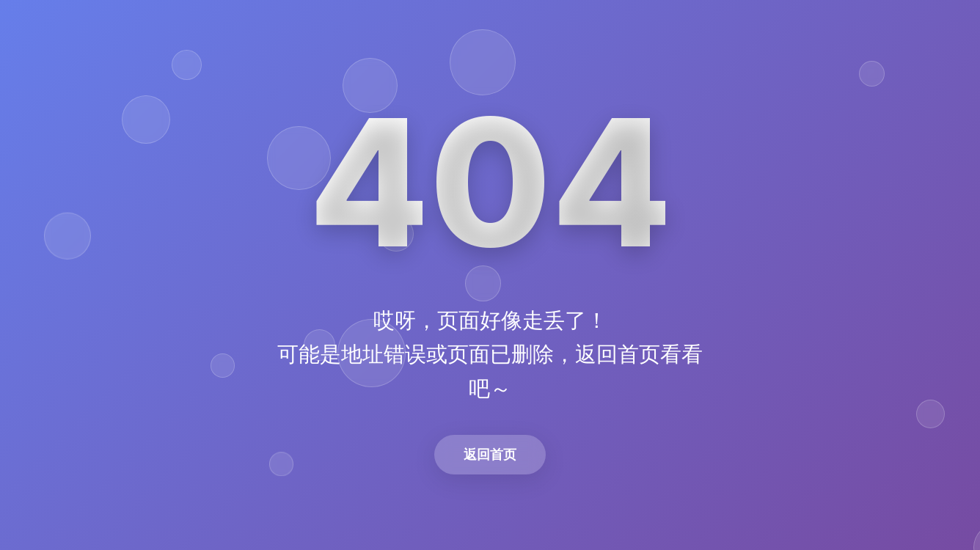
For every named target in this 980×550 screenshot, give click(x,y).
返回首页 (490, 454)
